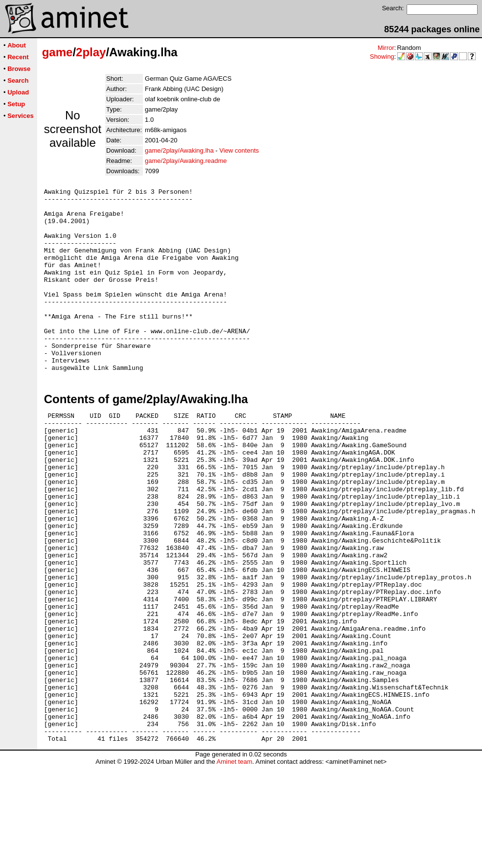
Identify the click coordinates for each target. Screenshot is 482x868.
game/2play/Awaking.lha (179, 150)
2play (91, 52)
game (57, 52)
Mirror (386, 48)
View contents (239, 150)
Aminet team (234, 864)
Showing (382, 57)
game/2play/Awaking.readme (186, 161)
